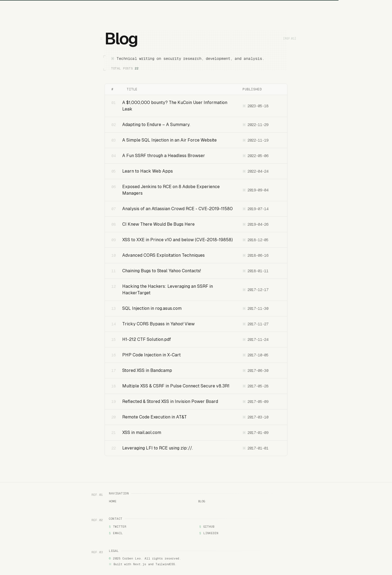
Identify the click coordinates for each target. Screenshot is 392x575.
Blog (202, 501)
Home (113, 501)
